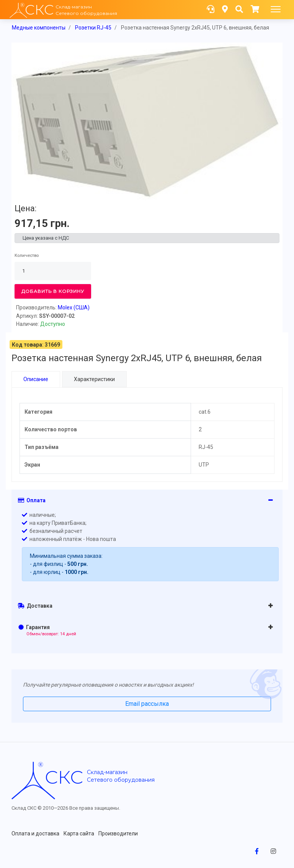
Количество (27, 256)
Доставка (35, 605)
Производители (118, 833)
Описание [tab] (36, 379)
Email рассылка (147, 703)
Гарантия (47, 630)
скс (64, 777)
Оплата (32, 500)
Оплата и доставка (35, 833)
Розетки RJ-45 (93, 28)
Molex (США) (74, 307)
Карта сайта (79, 833)
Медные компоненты (39, 28)
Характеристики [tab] (94, 379)
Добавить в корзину (53, 291)
